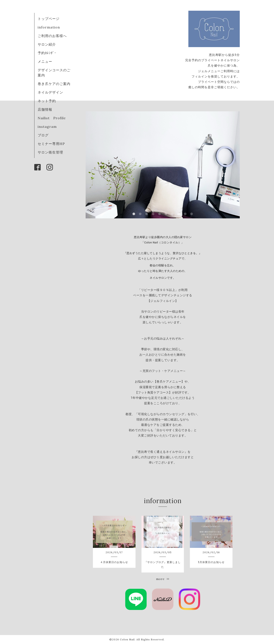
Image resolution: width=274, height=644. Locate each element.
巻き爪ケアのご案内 (54, 84)
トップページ (49, 19)
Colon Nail (127, 639)
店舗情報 (45, 109)
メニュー (45, 61)
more (163, 579)
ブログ (43, 135)
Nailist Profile (52, 118)
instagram (47, 127)
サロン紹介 (47, 44)
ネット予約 (47, 101)
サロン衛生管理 (50, 152)
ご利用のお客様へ (52, 36)
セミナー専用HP (51, 144)
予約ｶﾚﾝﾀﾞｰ (47, 53)
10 (192, 214)
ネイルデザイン (50, 92)
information (49, 27)
